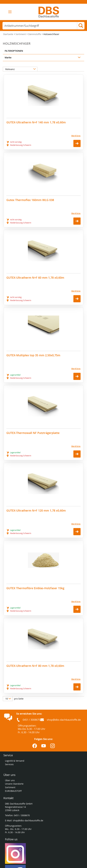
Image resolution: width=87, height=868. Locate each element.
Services (10, 764)
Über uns (10, 780)
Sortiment (21, 34)
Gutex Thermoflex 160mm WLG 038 (30, 200)
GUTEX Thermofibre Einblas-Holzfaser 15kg (35, 588)
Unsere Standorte (15, 784)
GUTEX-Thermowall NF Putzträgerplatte (33, 433)
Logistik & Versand (15, 761)
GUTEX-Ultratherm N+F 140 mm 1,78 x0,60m (36, 122)
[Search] (81, 26)
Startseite (8, 34)
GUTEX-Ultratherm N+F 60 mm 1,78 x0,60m (35, 278)
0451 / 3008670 (32, 720)
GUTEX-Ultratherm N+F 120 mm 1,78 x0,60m (36, 511)
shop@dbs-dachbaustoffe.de (64, 720)
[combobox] (40, 26)
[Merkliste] (43, 136)
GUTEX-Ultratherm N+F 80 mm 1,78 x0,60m (35, 666)
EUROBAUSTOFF (13, 791)
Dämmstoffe (35, 34)
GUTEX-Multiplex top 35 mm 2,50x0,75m (33, 355)
